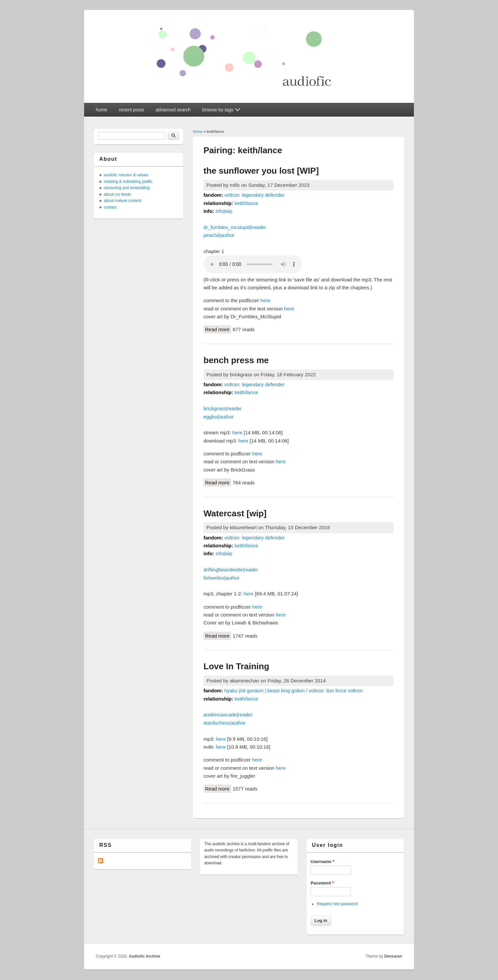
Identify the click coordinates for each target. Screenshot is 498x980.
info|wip (224, 211)
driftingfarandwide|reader (231, 570)
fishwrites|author (221, 578)
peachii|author (219, 235)
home (102, 110)
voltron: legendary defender (254, 195)
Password (322, 883)
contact (110, 207)
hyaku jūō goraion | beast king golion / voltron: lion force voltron (293, 691)
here (265, 300)
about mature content (123, 201)
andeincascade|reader (228, 715)
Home (198, 131)
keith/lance (246, 203)
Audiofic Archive (145, 956)
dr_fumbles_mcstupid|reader (235, 227)
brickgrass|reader (223, 408)
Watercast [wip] (235, 513)
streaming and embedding (127, 188)
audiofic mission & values (126, 175)
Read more (218, 329)
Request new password (337, 904)
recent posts (132, 110)
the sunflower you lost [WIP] (261, 171)
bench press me (236, 360)
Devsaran (393, 956)
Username (323, 862)
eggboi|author (218, 417)
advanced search (173, 110)
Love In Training (236, 666)
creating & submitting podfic (128, 182)
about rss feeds (117, 194)
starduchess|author (224, 723)
